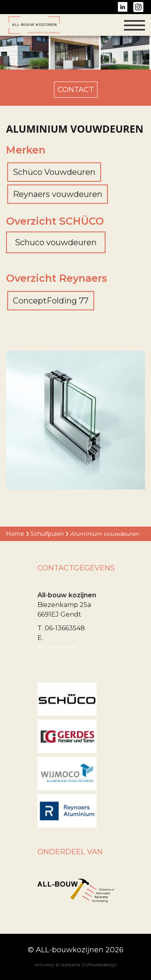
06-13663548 (65, 628)
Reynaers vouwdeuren (58, 194)
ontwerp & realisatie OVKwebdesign (76, 965)
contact (76, 90)
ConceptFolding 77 (51, 301)
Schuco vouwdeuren (56, 242)
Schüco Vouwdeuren (54, 172)
